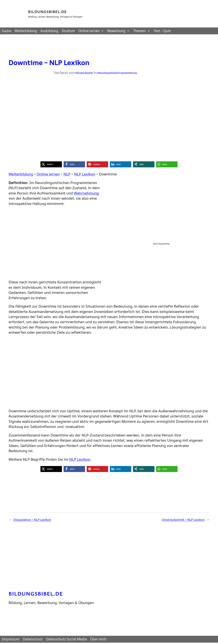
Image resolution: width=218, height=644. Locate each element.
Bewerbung (119, 31)
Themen (142, 31)
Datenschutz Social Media (66, 639)
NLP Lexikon (85, 174)
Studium (68, 31)
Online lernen (91, 31)
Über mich (98, 639)
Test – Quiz (162, 31)
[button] (51, 164)
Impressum (11, 639)
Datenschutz (33, 639)
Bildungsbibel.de (47, 12)
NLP (67, 174)
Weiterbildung (26, 31)
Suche (6, 31)
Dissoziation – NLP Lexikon (32, 520)
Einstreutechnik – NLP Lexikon (183, 520)
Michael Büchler (84, 73)
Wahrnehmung (86, 193)
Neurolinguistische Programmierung (117, 73)
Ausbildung (49, 31)
